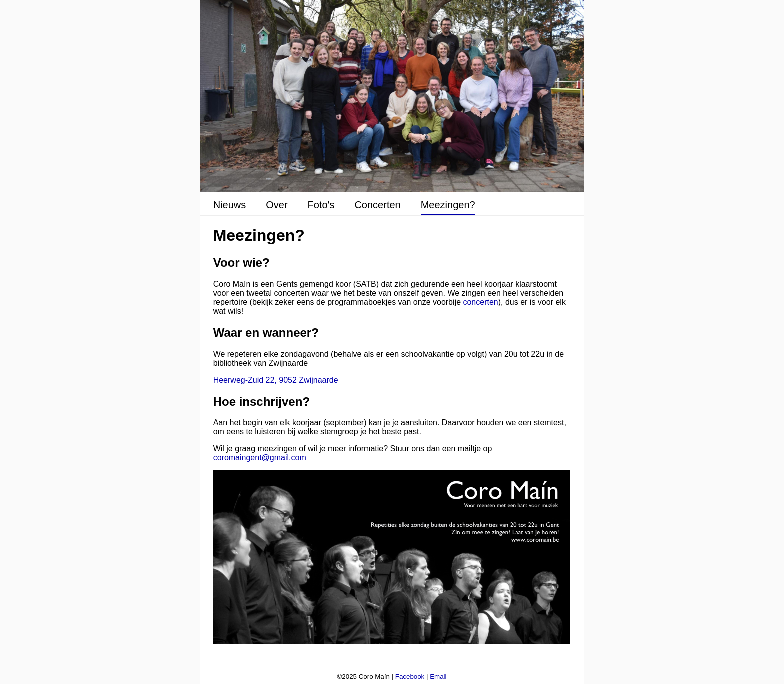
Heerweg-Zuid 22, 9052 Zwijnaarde (276, 380)
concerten (480, 302)
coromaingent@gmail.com (260, 458)
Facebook (410, 677)
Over (277, 205)
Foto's (321, 205)
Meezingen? (448, 205)
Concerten (377, 205)
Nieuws (230, 205)
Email (438, 677)
